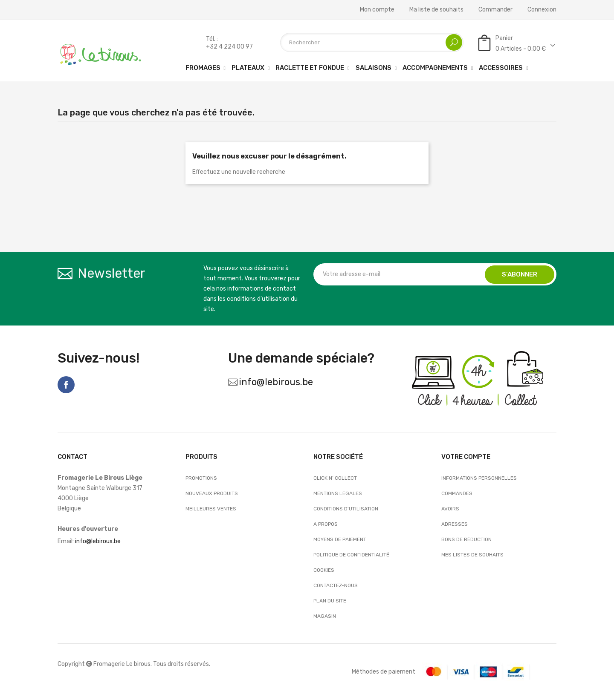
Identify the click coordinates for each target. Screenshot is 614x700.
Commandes (457, 493)
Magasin (325, 616)
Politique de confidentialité (351, 555)
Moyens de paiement (340, 539)
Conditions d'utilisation (346, 509)
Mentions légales (338, 493)
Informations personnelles (479, 478)
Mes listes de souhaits (472, 555)
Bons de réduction (466, 539)
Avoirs (450, 509)
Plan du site (330, 601)
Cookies (324, 570)
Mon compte (377, 10)
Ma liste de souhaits (436, 10)
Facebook (66, 385)
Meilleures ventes (211, 509)
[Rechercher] (372, 42)
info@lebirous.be (276, 382)
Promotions (201, 478)
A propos (326, 524)
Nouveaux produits (212, 493)
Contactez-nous (336, 585)
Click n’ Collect (335, 478)
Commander (495, 10)
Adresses (455, 524)
